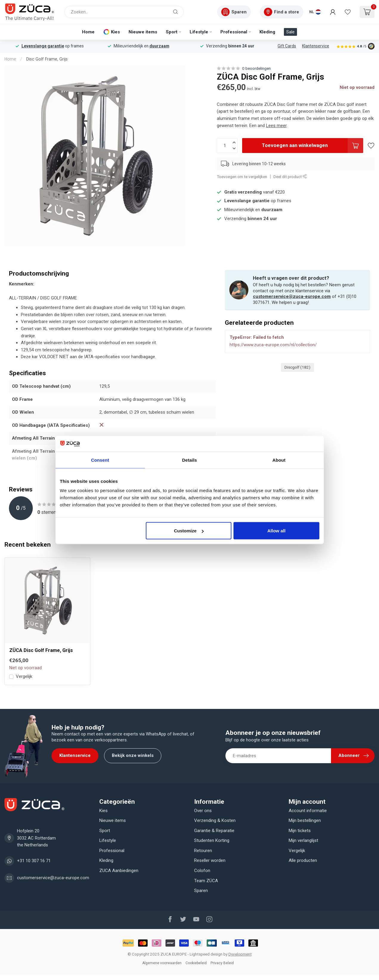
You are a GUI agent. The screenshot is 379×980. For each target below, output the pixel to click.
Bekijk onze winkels (133, 755)
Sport (172, 32)
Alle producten (303, 860)
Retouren (203, 851)
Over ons (203, 811)
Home (88, 32)
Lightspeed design (206, 954)
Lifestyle (199, 32)
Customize (189, 531)
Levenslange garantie (43, 46)
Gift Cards (287, 46)
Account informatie (308, 811)
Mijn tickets (300, 831)
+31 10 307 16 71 (34, 861)
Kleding (267, 32)
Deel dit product (290, 177)
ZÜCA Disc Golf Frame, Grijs (41, 650)
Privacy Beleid (222, 963)
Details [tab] (190, 460)
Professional (234, 32)
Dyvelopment (240, 954)
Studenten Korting (212, 840)
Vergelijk (24, 677)
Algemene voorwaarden (162, 963)
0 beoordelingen (256, 68)
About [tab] (279, 460)
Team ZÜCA (206, 881)
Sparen (201, 891)
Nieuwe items (143, 32)
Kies (115, 32)
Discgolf (297, 367)
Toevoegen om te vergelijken (242, 177)
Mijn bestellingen (305, 820)
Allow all (277, 531)
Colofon (202, 871)
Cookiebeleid (196, 963)
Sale (290, 32)
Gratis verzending (243, 192)
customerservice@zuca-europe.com (292, 296)
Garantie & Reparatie (214, 831)
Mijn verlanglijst (303, 840)
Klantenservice (316, 46)
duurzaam (159, 46)
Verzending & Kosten (215, 820)
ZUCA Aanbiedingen (119, 871)
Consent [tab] (100, 460)
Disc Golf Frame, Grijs (47, 59)
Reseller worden (210, 860)
